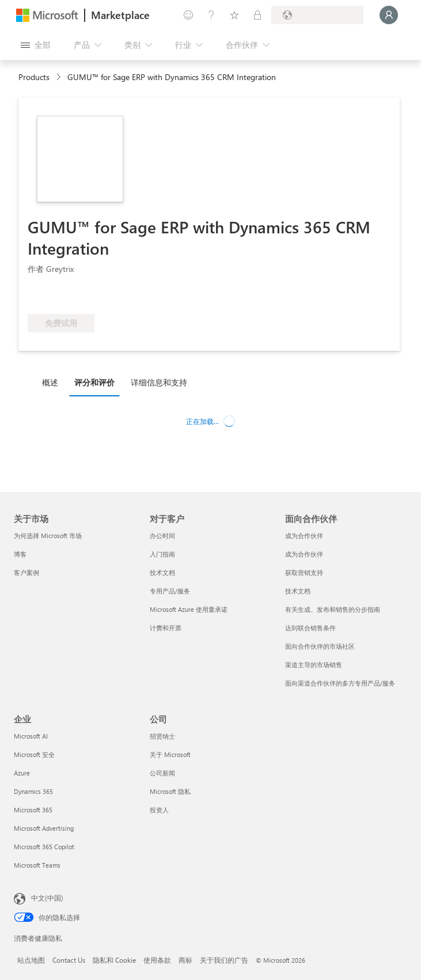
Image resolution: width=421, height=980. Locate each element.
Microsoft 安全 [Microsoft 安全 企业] (34, 754)
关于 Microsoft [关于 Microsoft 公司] (170, 754)
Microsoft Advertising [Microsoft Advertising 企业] (44, 828)
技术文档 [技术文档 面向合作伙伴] (298, 591)
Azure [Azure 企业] (22, 773)
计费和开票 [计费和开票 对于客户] (166, 628)
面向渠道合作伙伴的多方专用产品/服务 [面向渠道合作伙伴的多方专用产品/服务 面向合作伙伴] (340, 683)
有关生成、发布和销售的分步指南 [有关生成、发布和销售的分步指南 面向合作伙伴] (333, 609)
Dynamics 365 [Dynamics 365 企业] (33, 791)
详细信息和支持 (159, 382)
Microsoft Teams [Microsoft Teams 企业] (37, 865)
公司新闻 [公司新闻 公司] (162, 773)
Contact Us (69, 960)
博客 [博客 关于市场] (20, 554)
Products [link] (34, 77)
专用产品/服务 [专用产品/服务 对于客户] (170, 591)
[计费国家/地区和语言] (317, 15)
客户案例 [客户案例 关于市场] (26, 572)
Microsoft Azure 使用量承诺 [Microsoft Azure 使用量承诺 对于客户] (189, 609)
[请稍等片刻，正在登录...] (389, 15)
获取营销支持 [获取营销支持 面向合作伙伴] (304, 572)
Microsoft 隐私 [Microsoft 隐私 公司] (170, 791)
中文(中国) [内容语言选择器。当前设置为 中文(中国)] (47, 898)
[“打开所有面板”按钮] (36, 45)
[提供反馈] (188, 15)
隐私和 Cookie (114, 960)
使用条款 (157, 960)
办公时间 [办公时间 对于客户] (162, 536)
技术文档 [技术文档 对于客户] (162, 572)
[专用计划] (257, 15)
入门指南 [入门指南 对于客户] (162, 554)
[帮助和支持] (211, 15)
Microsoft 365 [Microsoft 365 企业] (33, 810)
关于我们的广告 (224, 960)
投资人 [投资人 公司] (159, 810)
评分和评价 (94, 382)
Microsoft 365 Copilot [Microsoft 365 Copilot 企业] (44, 847)
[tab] (53, 382)
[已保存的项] (234, 15)
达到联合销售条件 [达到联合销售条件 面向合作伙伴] (310, 628)
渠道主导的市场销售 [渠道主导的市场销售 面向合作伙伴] (314, 665)
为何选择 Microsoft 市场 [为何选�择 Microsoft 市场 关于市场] (48, 536)
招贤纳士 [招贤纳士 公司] (162, 736)
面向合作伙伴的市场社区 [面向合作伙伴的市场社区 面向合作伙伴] (320, 646)
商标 (185, 960)
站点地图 (31, 960)
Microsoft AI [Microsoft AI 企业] (31, 736)
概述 (50, 382)
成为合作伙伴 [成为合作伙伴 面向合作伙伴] (304, 536)
